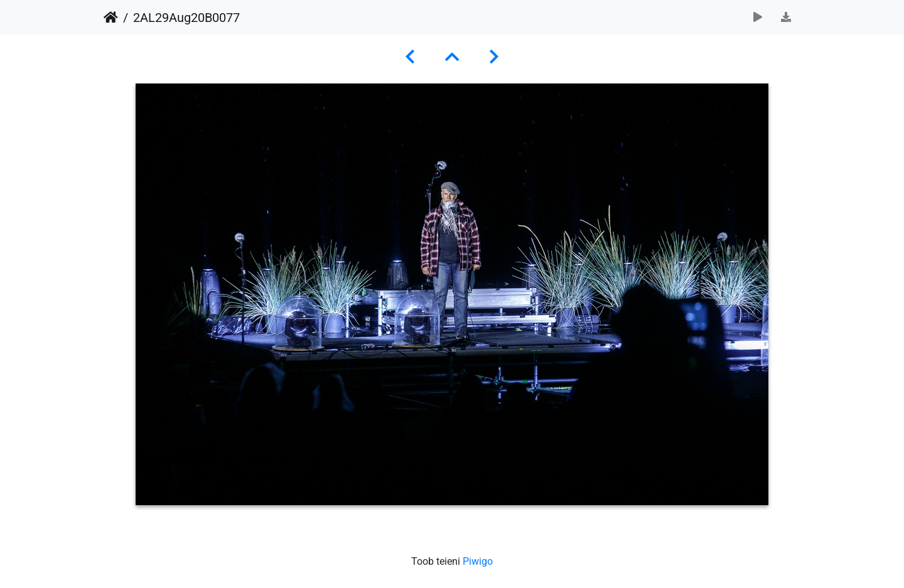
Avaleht (111, 18)
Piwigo (478, 561)
